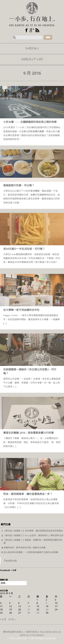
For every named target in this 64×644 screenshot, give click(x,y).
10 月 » (12, 619)
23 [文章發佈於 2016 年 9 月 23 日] (47, 609)
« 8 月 (3, 619)
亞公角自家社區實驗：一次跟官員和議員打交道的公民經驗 (31, 552)
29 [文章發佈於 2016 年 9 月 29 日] (38, 613)
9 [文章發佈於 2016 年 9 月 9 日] (46, 603)
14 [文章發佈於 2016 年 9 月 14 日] (29, 606)
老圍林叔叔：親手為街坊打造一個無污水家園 (25, 548)
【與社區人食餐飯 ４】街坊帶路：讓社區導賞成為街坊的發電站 (33, 531)
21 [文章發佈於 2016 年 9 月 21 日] (29, 609)
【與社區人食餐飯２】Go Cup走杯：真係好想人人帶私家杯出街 (33, 535)
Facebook (10, 560)
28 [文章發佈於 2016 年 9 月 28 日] (29, 613)
